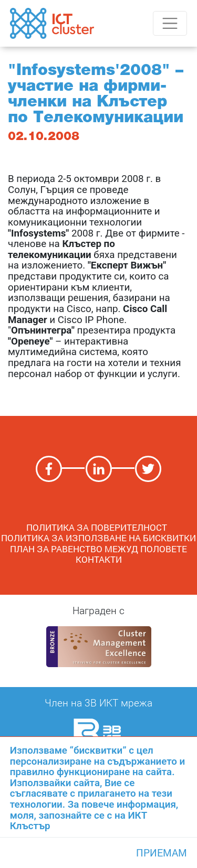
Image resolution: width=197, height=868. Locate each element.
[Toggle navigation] (170, 23)
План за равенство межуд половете (98, 549)
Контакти (99, 559)
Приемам (162, 853)
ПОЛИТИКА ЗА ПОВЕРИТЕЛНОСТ (99, 527)
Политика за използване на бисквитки (98, 538)
